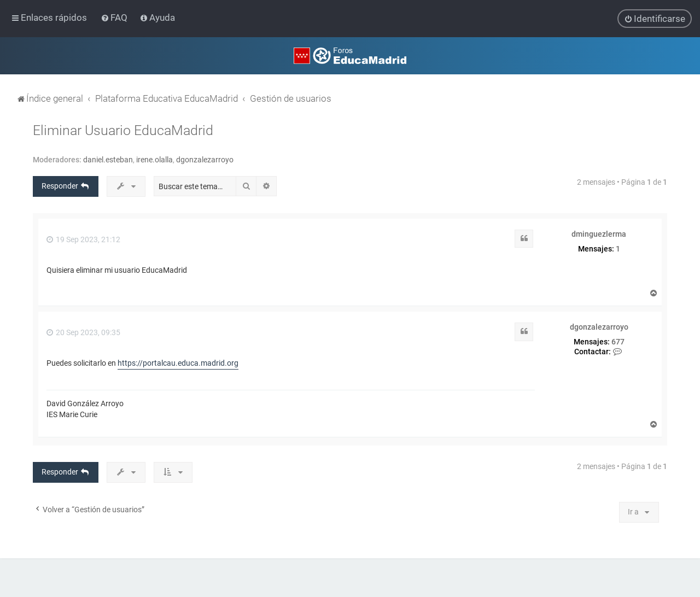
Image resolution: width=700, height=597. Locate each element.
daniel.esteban (108, 160)
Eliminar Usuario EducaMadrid (123, 130)
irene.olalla (154, 160)
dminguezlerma (599, 234)
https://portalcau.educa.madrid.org (178, 363)
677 (618, 342)
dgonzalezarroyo (205, 160)
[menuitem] (115, 17)
